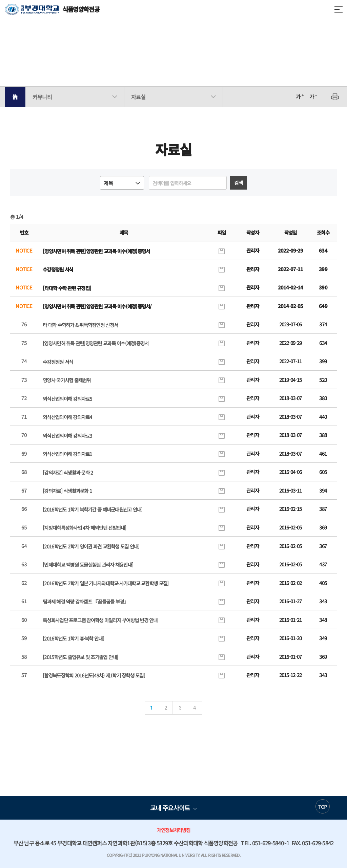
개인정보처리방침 (173, 830)
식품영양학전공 (52, 9)
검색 (238, 183)
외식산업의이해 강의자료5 (67, 399)
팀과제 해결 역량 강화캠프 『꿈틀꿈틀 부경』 (86, 601)
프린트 (335, 97)
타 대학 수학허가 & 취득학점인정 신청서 (80, 325)
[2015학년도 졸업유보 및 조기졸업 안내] (80, 657)
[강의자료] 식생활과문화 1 (67, 491)
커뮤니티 (42, 97)
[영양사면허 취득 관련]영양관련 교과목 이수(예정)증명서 (96, 251)
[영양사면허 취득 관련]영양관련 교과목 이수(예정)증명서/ (97, 306)
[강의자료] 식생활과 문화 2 (68, 472)
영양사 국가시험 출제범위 (67, 380)
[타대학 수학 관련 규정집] (67, 288)
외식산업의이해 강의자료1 (67, 454)
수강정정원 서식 (58, 269)
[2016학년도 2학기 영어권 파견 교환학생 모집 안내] (91, 546)
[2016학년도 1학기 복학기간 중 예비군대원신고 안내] (93, 509)
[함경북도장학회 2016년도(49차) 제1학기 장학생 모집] (94, 675)
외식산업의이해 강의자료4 (67, 417)
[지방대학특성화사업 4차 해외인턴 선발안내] (84, 528)
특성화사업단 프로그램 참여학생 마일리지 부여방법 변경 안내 (100, 620)
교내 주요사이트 (170, 808)
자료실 (138, 97)
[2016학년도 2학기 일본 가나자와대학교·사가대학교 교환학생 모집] (106, 583)
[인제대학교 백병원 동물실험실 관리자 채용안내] (88, 565)
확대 (300, 97)
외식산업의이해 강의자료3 (67, 436)
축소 (313, 97)
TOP (322, 807)
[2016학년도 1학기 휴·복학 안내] (73, 638)
